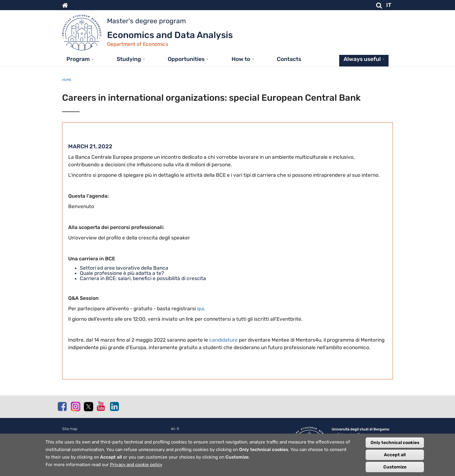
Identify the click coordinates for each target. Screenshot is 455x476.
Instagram (75, 406)
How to (241, 59)
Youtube (101, 406)
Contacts (289, 59)
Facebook (62, 406)
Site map (70, 429)
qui (201, 309)
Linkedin (114, 406)
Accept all (395, 456)
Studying (129, 59)
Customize (395, 468)
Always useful (362, 59)
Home (67, 80)
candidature (223, 340)
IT (389, 5)
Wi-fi (175, 429)
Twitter (88, 407)
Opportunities (186, 59)
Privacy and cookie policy (136, 466)
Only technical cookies (395, 444)
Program (78, 59)
